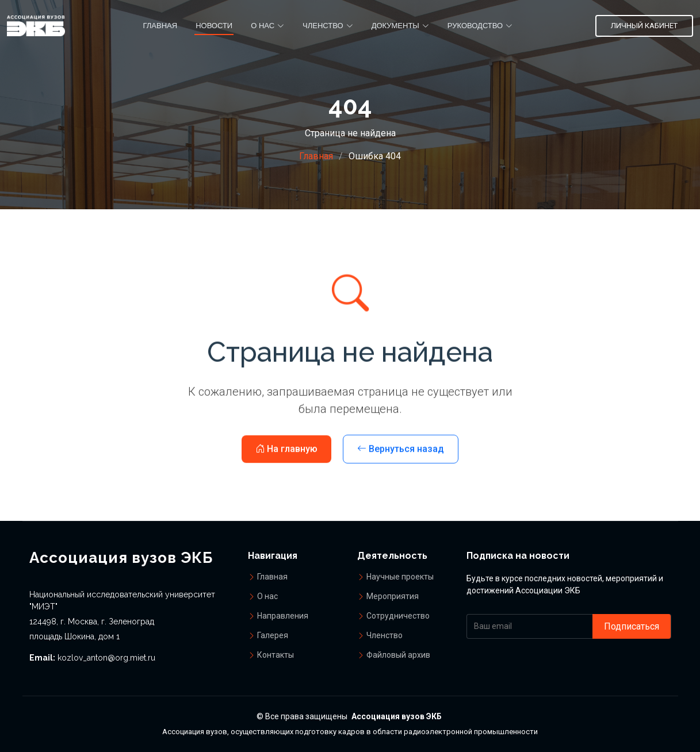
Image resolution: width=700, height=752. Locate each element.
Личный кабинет (644, 26)
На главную (286, 464)
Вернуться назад (401, 464)
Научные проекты (400, 577)
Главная (160, 26)
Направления (283, 616)
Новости (214, 26)
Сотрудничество (398, 616)
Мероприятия (393, 596)
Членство (385, 635)
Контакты (276, 655)
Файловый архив (398, 655)
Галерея (273, 635)
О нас (267, 596)
